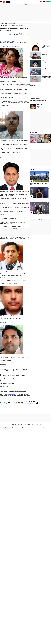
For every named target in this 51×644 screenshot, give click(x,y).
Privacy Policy (27, 428)
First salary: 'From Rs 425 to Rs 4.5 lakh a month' (46, 46)
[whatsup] (50, 2)
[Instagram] (46, 2)
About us (39, 428)
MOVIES (24, 2)
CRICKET (28, 2)
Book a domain (20, 424)
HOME (15, 2)
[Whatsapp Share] (12, 34)
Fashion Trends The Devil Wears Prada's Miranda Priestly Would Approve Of (41, 95)
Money (29, 424)
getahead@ (9, 394)
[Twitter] (44, 2)
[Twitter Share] (14, 34)
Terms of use (43, 428)
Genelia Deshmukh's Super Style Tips (38, 100)
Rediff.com (21, 397)
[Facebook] (48, 2)
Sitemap (32, 428)
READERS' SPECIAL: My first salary (12, 46)
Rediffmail (25, 424)
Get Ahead (5, 25)
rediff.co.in (14, 394)
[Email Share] (9, 34)
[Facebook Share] (17, 34)
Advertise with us (18, 428)
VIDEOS (32, 169)
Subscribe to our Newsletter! (30, 402)
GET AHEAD (35, 2)
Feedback (35, 428)
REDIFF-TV (39, 2)
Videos (33, 424)
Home (1, 25)
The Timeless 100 (38, 424)
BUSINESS (21, 2)
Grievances (47, 428)
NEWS (17, 2)
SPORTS (31, 2)
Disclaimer (23, 428)
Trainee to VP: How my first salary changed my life (46, 78)
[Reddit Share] (19, 34)
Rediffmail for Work (13, 424)
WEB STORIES (33, 132)
